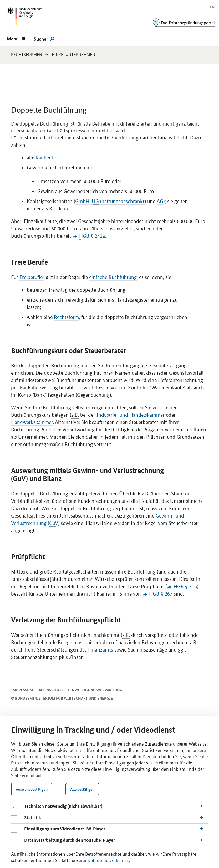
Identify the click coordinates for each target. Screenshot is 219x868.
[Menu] (16, 38)
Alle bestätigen (82, 789)
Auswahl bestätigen (32, 789)
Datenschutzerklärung (109, 860)
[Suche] (44, 39)
